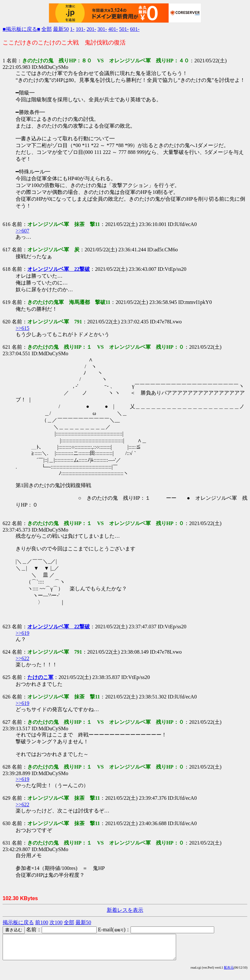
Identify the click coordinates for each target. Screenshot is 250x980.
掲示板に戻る (18, 922)
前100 (42, 922)
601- (135, 29)
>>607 (22, 231)
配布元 (229, 972)
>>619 (22, 633)
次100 (56, 922)
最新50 (61, 29)
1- (72, 29)
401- (113, 29)
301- (102, 29)
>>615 (22, 328)
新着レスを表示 (125, 910)
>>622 (22, 658)
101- (81, 29)
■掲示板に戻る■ (21, 29)
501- (124, 29)
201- (91, 29)
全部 (47, 29)
